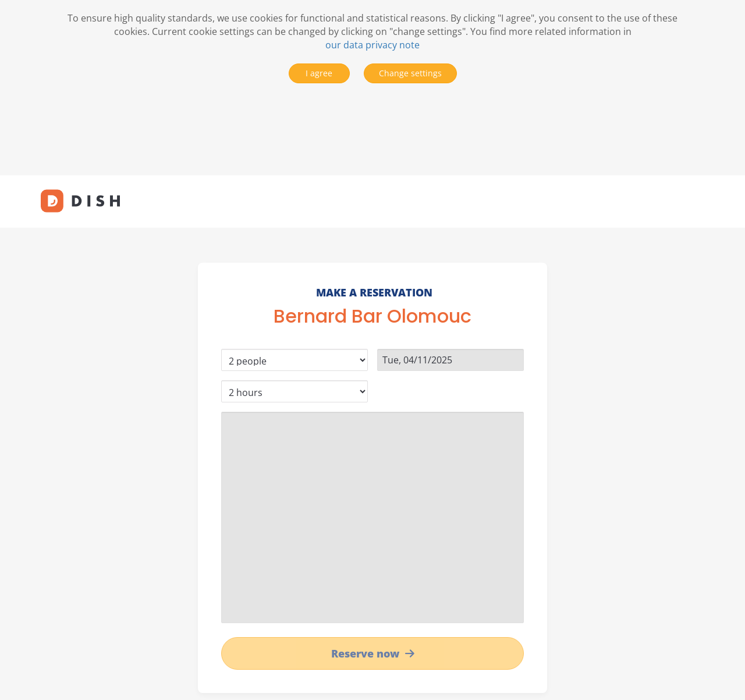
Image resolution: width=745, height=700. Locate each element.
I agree (319, 73)
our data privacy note (372, 45)
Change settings (410, 73)
